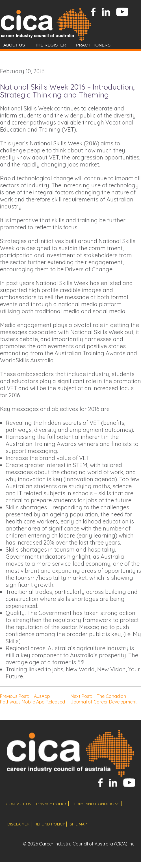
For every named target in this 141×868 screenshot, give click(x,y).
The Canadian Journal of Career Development (104, 699)
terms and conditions (96, 804)
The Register (50, 45)
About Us (14, 45)
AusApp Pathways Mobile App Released (32, 699)
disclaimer (18, 824)
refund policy (50, 824)
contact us (18, 804)
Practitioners (93, 45)
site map (78, 824)
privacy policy (51, 804)
